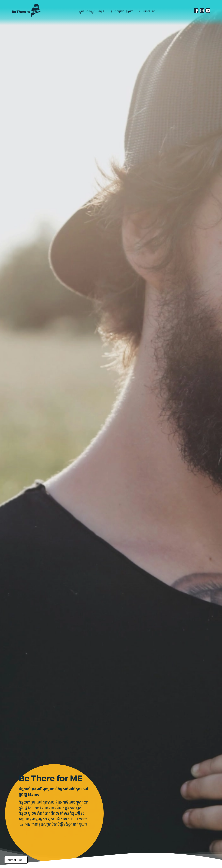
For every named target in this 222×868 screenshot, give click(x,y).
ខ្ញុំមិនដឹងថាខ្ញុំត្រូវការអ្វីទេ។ (93, 11)
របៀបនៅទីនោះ (147, 11)
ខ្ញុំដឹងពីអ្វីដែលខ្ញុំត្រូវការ (123, 11)
